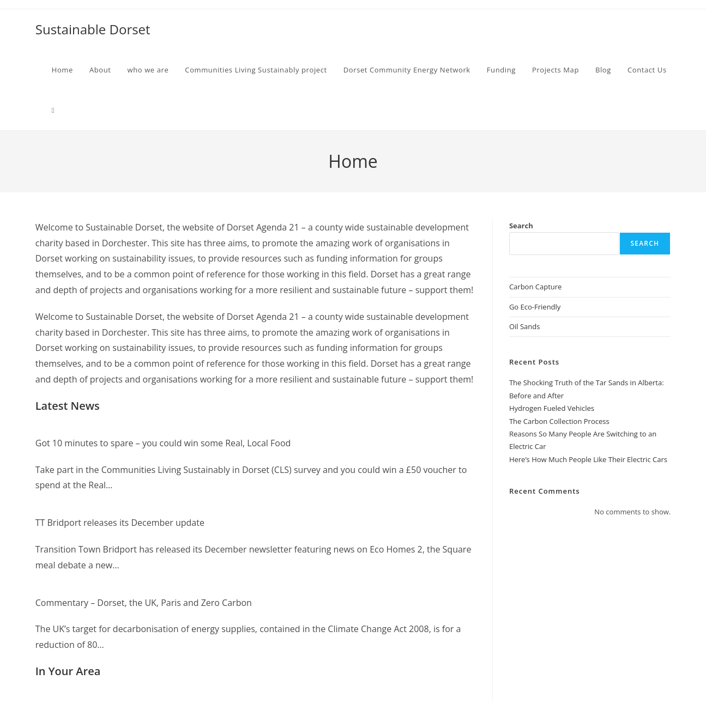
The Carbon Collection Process (559, 421)
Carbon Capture (535, 287)
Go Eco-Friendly (535, 307)
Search (521, 226)
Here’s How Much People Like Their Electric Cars (588, 459)
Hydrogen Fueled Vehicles (552, 408)
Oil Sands (525, 326)
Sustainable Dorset (93, 29)
